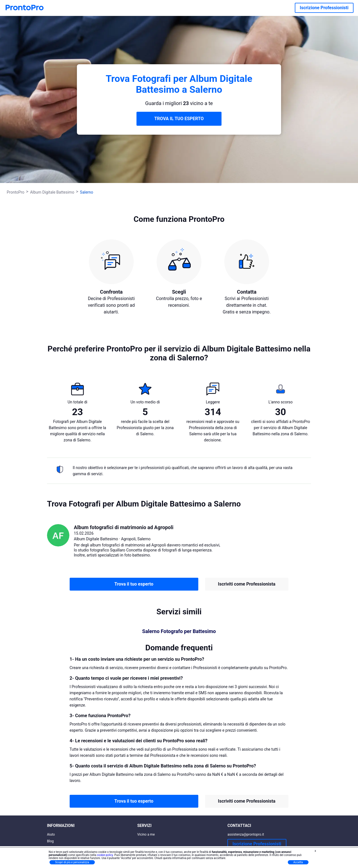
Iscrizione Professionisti (324, 8)
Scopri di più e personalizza (72, 862)
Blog (50, 841)
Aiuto (51, 834)
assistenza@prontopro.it (246, 834)
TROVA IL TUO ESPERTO (179, 119)
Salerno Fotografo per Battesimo (179, 631)
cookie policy (105, 855)
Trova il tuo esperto (134, 584)
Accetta (298, 862)
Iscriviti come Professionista (247, 584)
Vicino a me (146, 834)
